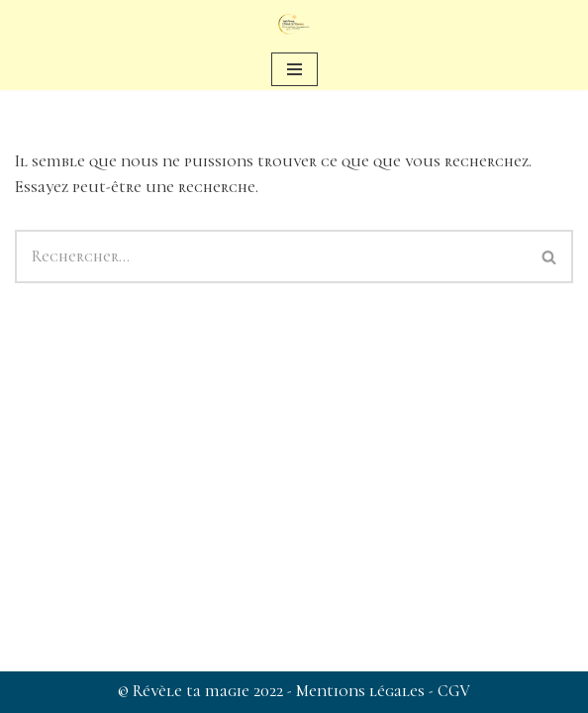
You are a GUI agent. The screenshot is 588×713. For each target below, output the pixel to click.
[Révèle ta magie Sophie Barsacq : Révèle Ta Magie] (294, 24)
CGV (454, 691)
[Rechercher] (271, 256)
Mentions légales (362, 691)
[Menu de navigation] (294, 69)
